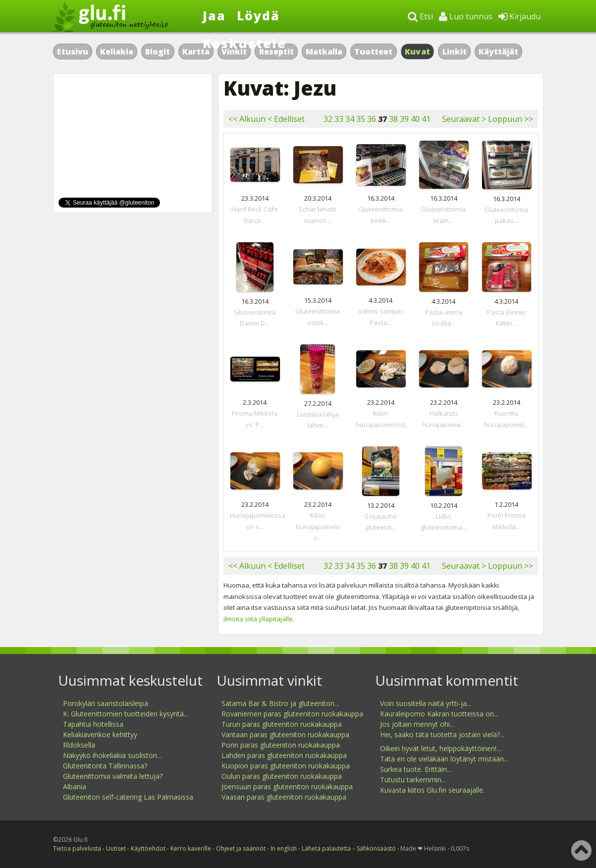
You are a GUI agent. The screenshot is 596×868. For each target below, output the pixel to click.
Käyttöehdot (148, 848)
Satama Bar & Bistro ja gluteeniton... (280, 703)
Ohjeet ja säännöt (241, 848)
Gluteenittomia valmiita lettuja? (113, 776)
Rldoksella (79, 745)
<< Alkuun (247, 119)
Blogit (158, 52)
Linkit (455, 52)
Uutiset (116, 848)
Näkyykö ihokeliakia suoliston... (112, 755)
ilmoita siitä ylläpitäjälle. (259, 619)
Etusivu (73, 52)
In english (284, 848)
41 (426, 119)
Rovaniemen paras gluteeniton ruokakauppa (292, 714)
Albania (75, 787)
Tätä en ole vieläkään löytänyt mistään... (444, 759)
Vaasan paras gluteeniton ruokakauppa (284, 797)
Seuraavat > (464, 119)
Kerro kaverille (191, 848)
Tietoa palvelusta (77, 848)
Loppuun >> (511, 119)
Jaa (214, 15)
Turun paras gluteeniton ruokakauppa (282, 724)
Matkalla (324, 52)
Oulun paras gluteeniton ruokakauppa (282, 776)
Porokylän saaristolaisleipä (106, 703)
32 (328, 119)
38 (393, 119)
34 (350, 119)
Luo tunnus (466, 16)
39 (404, 119)
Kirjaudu (519, 16)
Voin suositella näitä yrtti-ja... (426, 703)
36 (372, 119)
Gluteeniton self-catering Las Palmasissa (128, 797)
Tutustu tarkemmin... (413, 780)
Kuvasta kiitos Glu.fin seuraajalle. (432, 790)
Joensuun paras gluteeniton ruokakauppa (287, 787)
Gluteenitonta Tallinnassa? (105, 766)
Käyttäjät (498, 52)
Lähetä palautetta (326, 848)
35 (361, 119)
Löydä (258, 15)
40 (415, 119)
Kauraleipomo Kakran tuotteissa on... (439, 714)
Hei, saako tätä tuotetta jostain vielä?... (442, 734)
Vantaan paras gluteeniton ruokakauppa (285, 734)
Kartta (196, 52)
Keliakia (117, 52)
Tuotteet (373, 52)
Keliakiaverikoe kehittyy (100, 734)
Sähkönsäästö (376, 848)
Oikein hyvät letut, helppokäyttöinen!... (440, 748)
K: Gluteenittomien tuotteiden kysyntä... (126, 714)
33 (339, 119)
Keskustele (244, 43)
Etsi (420, 16)
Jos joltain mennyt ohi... (417, 724)
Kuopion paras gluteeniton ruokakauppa (286, 766)
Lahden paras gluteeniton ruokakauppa (284, 755)
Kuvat (418, 52)
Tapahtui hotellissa (93, 724)
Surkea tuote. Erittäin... (416, 769)
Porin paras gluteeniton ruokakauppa (281, 745)
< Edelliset (286, 119)
